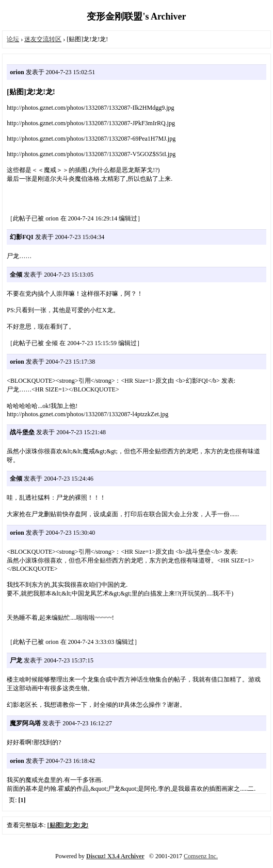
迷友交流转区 (43, 39)
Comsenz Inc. (201, 856)
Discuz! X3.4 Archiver (115, 856)
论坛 (13, 39)
